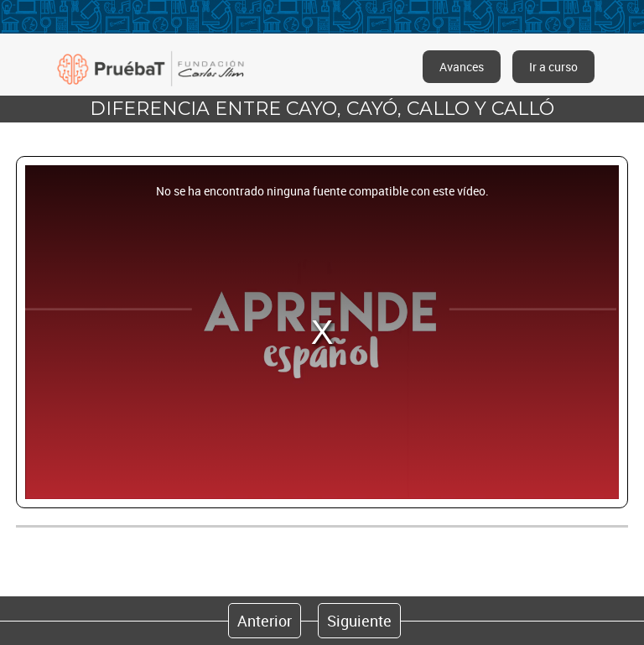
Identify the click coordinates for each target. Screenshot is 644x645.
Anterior (265, 621)
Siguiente (359, 621)
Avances (462, 67)
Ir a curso (553, 67)
